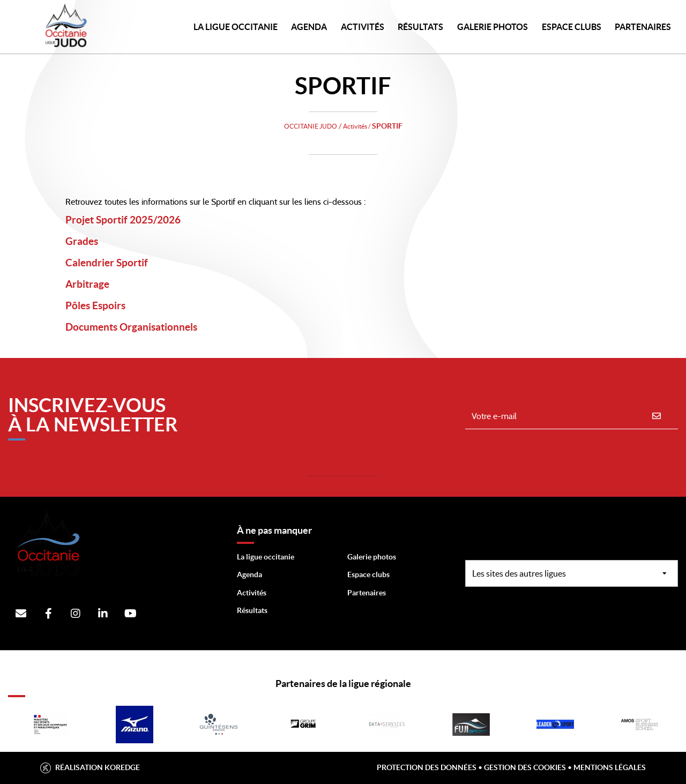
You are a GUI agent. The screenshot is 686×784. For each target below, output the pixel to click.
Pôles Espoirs (116, 303)
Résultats (420, 27)
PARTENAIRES (643, 27)
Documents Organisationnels (177, 324)
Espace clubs (368, 574)
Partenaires (367, 593)
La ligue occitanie (266, 557)
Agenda (309, 27)
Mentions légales (610, 767)
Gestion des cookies (525, 767)
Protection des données (427, 767)
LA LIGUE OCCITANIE (236, 27)
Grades (93, 238)
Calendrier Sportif (134, 260)
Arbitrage (103, 281)
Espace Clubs (572, 27)
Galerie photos (493, 27)
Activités (363, 27)
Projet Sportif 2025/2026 (163, 217)
